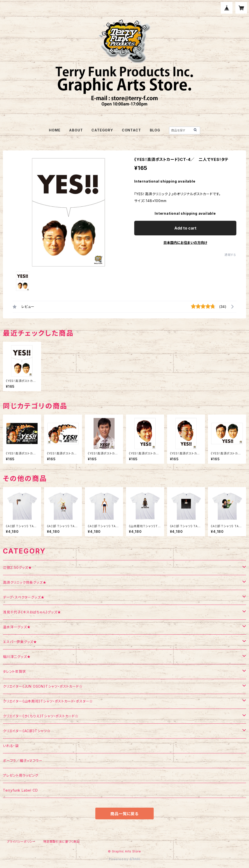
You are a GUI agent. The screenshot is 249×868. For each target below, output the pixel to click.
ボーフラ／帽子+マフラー (23, 761)
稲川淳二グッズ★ (17, 657)
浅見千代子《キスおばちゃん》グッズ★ (32, 612)
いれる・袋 (11, 746)
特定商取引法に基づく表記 (62, 842)
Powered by (124, 859)
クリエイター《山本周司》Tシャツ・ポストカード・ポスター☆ (48, 701)
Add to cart (185, 228)
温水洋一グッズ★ (17, 627)
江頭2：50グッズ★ (17, 568)
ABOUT (76, 130)
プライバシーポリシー (21, 842)
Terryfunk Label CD (20, 790)
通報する (230, 255)
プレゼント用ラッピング (21, 775)
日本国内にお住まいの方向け (185, 243)
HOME (55, 130)
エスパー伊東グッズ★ (20, 642)
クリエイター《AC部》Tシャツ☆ (27, 731)
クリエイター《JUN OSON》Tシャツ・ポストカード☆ (43, 686)
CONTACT (131, 130)
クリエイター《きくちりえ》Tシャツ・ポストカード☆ (41, 716)
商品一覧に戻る (124, 814)
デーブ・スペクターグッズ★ (24, 597)
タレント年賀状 (14, 671)
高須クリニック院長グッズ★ (25, 582)
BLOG (155, 130)
